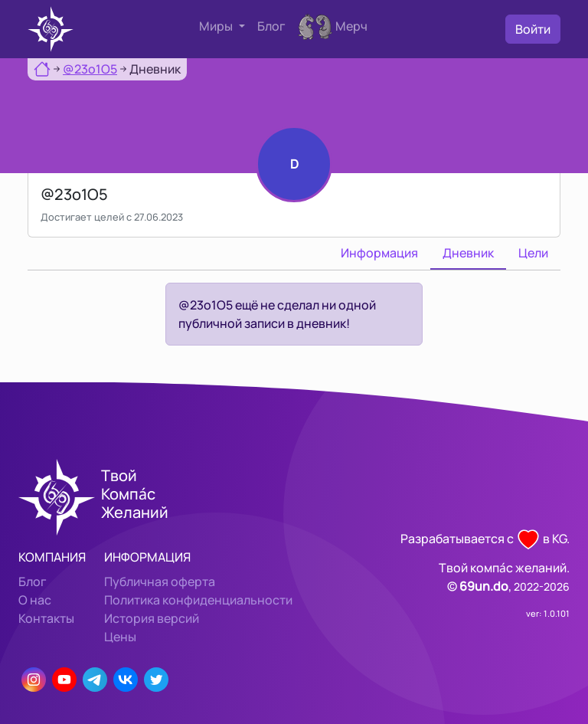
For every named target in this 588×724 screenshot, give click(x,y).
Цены (120, 637)
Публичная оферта (160, 581)
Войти (533, 29)
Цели (533, 253)
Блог (271, 26)
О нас (35, 600)
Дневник (468, 253)
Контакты (46, 618)
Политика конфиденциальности (198, 600)
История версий (152, 618)
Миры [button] (217, 26)
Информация (379, 253)
